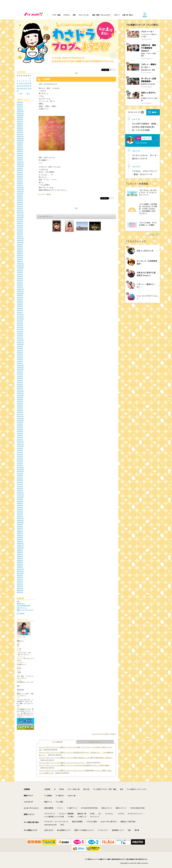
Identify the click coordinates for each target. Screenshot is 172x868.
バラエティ (67, 15)
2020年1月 (20, 261)
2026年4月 (20, 102)
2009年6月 (20, 531)
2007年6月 (20, 582)
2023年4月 (20, 179)
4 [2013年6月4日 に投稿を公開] (21, 81)
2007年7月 (20, 580)
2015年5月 (20, 380)
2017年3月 (20, 334)
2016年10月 (20, 344)
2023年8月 (20, 170)
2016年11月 (20, 342)
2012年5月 (20, 457)
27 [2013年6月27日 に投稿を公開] (26, 88)
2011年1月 (20, 490)
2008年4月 (20, 561)
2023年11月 (20, 164)
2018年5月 (20, 304)
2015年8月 (20, 374)
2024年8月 (20, 145)
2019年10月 (20, 268)
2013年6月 (20, 429)
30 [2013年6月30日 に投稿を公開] (18, 91)
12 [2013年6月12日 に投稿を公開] (24, 83)
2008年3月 (20, 563)
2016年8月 (20, 348)
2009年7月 (20, 529)
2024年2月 (20, 158)
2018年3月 (20, 308)
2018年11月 (20, 291)
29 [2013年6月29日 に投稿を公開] (30, 88)
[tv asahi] (34, 15)
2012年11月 (20, 444)
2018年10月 (20, 293)
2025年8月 (20, 119)
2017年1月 (20, 338)
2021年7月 (20, 223)
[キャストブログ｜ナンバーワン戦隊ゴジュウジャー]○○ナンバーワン (62, 763)
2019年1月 (20, 287)
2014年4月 (20, 408)
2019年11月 (20, 266)
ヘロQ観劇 (45, 79)
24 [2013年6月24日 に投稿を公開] (20, 88)
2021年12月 (20, 213)
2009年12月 (20, 518)
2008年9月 (20, 550)
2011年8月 (20, 476)
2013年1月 (20, 440)
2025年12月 (20, 111)
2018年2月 (20, 310)
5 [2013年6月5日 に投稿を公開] (24, 81)
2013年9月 (20, 423)
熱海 (18, 601)
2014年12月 (20, 391)
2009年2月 (20, 539)
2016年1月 (20, 363)
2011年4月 (20, 484)
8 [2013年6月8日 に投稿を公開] (30, 81)
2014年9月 (20, 397)
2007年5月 (20, 584)
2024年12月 (20, 136)
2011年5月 (20, 482)
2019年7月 (20, 274)
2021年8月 (20, 221)
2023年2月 (20, 183)
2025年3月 (20, 130)
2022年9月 (20, 194)
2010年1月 (20, 516)
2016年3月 (20, 359)
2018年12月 (20, 289)
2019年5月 (20, 278)
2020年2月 (20, 259)
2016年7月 (20, 351)
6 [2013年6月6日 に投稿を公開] (26, 81)
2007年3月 (20, 588)
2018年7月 (20, 300)
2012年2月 (20, 463)
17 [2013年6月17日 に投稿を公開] (20, 86)
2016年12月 (20, 340)
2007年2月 (20, 590)
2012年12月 (20, 442)
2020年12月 (20, 238)
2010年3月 (20, 512)
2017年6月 (20, 327)
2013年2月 (20, 437)
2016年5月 (20, 355)
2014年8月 (20, 399)
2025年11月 (20, 113)
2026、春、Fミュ (22, 608)
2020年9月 (20, 245)
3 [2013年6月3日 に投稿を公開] (19, 81)
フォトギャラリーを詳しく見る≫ (104, 734)
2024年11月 (20, 138)
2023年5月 (20, 177)
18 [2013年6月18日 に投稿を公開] (22, 86)
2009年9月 (20, 524)
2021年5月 (20, 228)
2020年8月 (20, 247)
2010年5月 (20, 508)
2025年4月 (20, 128)
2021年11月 (20, 215)
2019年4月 (20, 281)
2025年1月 (20, 134)
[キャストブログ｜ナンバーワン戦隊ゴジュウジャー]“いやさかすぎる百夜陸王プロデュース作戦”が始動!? (74, 765)
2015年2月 (20, 387)
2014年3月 (20, 410)
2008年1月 (20, 567)
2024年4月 (20, 153)
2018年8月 (20, 298)
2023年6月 (20, 174)
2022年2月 (20, 208)
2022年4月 (20, 204)
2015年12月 (20, 365)
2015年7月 (20, 376)
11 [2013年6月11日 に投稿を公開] (22, 83)
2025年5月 (20, 126)
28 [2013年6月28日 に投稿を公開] (28, 88)
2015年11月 (20, 368)
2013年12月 (20, 416)
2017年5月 (20, 329)
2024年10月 (20, 141)
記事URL (49, 194)
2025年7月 (20, 121)
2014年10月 (20, 395)
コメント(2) (41, 194)
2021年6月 (20, 225)
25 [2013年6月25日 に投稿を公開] (22, 88)
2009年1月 (20, 541)
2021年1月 (20, 236)
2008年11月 (20, 546)
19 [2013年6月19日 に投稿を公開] (24, 86)
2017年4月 (20, 332)
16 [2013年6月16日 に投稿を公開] (18, 86)
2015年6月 (20, 378)
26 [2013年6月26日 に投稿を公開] (24, 88)
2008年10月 (20, 548)
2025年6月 (20, 124)
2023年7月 (20, 172)
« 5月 (20, 94)
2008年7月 (20, 554)
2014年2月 (20, 412)
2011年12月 (20, 467)
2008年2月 (20, 565)
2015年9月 (20, 372)
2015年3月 (20, 385)
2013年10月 (20, 421)
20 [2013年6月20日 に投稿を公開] (26, 86)
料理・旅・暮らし (128, 15)
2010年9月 (20, 499)
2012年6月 (20, 454)
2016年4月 (20, 357)
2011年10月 (20, 471)
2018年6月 (20, 302)
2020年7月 (20, 249)
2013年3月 (20, 435)
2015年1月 (20, 389)
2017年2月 (20, 336)
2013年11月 (20, 418)
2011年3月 (20, 486)
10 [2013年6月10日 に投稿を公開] (20, 83)
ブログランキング (95, 742)
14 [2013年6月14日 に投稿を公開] (28, 83)
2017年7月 (20, 325)
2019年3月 (20, 283)
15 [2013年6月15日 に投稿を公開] (30, 83)
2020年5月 (20, 253)
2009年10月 (20, 522)
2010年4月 (20, 510)
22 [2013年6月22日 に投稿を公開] (30, 86)
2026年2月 (20, 107)
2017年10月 (20, 319)
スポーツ (117, 15)
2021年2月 (20, 234)
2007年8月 (20, 577)
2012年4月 (20, 459)
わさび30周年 (21, 613)
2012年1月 (20, 465)
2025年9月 (20, 117)
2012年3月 (20, 461)
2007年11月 (20, 571)
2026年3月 (20, 105)
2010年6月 (20, 505)
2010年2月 (20, 514)
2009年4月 (20, 535)
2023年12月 (20, 162)
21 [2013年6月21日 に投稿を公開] (28, 86)
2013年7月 (20, 427)
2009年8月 (20, 527)
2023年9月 (20, 168)
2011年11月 (20, 469)
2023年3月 (20, 181)
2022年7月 (20, 198)
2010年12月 (20, 493)
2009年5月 (20, 533)
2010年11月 (20, 495)
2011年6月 (20, 480)
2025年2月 (20, 132)
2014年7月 (20, 401)
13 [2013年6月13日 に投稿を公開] (26, 83)
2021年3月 (20, 232)
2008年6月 (20, 556)
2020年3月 (20, 257)
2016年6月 (20, 353)
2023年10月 (20, 166)
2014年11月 (20, 393)
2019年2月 (20, 285)
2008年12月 (20, 544)
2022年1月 (20, 211)
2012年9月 (20, 448)
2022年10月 (20, 192)
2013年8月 (20, 425)
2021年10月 (20, 217)
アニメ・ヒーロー (84, 15)
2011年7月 (20, 478)
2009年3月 (20, 537)
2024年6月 (20, 149)
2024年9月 (20, 143)
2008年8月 (20, 552)
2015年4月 (20, 382)
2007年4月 (20, 586)
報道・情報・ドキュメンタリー (102, 15)
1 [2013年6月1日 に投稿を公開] (30, 78)
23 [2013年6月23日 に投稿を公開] (18, 88)
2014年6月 (20, 404)
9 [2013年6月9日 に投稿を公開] (17, 83)
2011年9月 (20, 474)
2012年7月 (20, 452)
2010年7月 (20, 503)
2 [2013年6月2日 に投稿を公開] (17, 81)
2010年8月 (20, 501)
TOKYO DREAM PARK (23, 606)
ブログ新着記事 (57, 742)
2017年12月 (20, 314)
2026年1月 (20, 109)
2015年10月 (20, 370)
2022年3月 (20, 206)
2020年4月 (20, 255)
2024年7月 (20, 147)
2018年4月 (20, 306)
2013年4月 (20, 433)
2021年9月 (20, 219)
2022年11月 (20, 189)
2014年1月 (20, 414)
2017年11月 (20, 317)
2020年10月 (20, 242)
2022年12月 (20, 187)
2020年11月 (20, 240)
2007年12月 (20, 569)
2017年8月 (20, 323)
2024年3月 (20, 155)
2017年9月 (20, 321)
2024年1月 (20, 160)
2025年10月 (20, 115)
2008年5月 (20, 558)
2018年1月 (20, 312)
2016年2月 (20, 361)
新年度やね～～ (21, 603)
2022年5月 (20, 202)
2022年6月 (20, 200)
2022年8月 (20, 196)
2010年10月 (20, 497)
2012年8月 (20, 450)
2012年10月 (20, 446)
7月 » (28, 94)
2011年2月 (20, 488)
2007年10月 (20, 573)
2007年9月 (20, 575)
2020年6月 (20, 251)
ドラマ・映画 (56, 15)
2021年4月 (20, 230)
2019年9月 (20, 270)
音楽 (74, 15)
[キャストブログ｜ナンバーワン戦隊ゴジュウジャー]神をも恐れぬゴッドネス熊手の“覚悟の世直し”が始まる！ (76, 758)
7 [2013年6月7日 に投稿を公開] (28, 81)
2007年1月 (20, 592)
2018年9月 (20, 295)
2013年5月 (20, 431)
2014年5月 (20, 406)
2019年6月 (20, 276)
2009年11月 (20, 520)
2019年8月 (20, 272)
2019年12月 (20, 264)
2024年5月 (20, 151)
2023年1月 (20, 185)
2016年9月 (20, 346)
